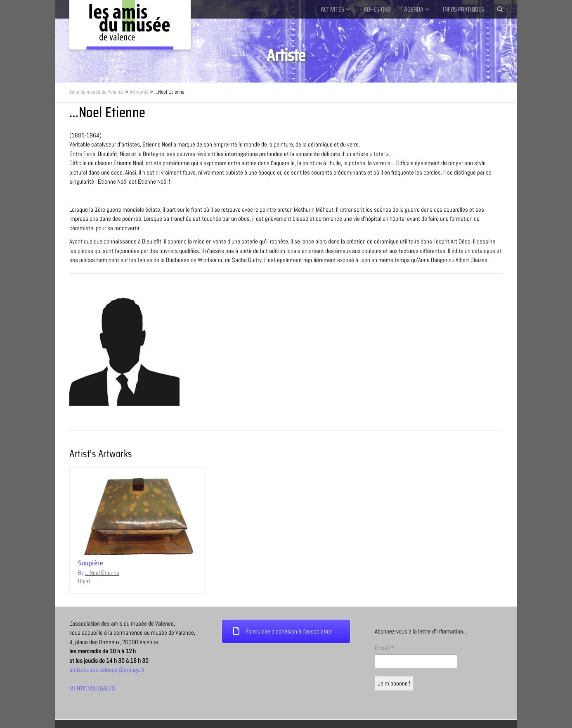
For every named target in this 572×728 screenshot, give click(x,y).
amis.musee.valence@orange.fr (107, 660)
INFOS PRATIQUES (463, 9)
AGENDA (414, 9)
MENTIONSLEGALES (92, 679)
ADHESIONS (377, 9)
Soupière (91, 563)
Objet (84, 581)
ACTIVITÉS (332, 9)
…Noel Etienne (102, 573)
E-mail (384, 638)
